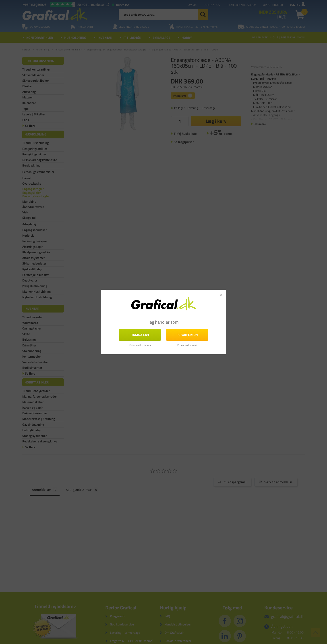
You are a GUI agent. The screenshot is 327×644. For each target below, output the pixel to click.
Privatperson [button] (187, 335)
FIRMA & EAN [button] (140, 335)
